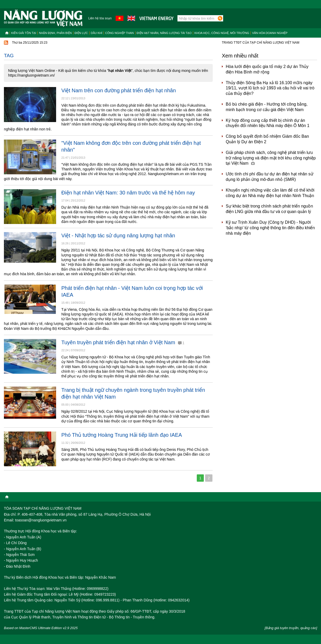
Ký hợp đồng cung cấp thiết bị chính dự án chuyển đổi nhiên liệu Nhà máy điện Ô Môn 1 (268, 123)
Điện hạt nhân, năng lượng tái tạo (164, 33)
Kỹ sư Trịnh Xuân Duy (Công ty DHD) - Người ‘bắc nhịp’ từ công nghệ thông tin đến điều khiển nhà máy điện (270, 228)
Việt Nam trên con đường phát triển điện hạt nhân (119, 90)
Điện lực (81, 33)
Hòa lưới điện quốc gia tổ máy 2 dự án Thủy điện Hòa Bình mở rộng (267, 69)
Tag (9, 56)
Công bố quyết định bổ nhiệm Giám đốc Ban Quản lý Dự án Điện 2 (267, 139)
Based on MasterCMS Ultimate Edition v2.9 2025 (41, 628)
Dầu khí (97, 33)
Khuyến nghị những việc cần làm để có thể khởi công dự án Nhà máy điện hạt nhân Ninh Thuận (270, 193)
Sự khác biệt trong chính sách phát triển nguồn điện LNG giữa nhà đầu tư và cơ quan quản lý (269, 209)
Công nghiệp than (120, 33)
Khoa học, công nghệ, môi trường (222, 33)
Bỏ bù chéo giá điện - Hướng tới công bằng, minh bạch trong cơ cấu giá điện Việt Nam (267, 107)
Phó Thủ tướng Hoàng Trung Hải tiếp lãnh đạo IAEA (122, 435)
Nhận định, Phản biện (55, 33)
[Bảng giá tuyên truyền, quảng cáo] (291, 628)
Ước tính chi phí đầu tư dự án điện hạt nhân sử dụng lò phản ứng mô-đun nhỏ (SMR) (270, 177)
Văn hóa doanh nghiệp (270, 33)
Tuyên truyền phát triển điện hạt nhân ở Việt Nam (123, 342)
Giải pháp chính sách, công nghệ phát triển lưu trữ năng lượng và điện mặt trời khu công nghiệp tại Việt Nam (271, 158)
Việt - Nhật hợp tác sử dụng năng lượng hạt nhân (118, 235)
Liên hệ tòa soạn (100, 18)
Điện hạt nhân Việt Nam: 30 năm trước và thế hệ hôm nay (128, 193)
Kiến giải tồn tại (24, 33)
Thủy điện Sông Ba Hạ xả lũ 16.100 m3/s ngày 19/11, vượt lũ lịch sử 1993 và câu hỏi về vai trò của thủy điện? (270, 88)
